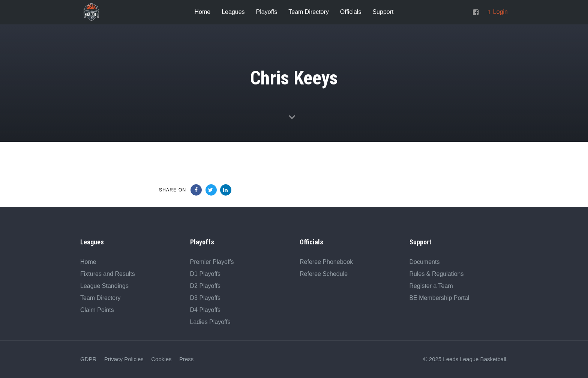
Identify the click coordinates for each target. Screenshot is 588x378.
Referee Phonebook (326, 262)
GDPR (88, 359)
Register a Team (431, 286)
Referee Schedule (324, 274)
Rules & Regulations (437, 274)
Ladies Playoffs (210, 322)
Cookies (161, 359)
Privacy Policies (124, 359)
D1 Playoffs (205, 274)
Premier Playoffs (212, 262)
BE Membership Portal (439, 298)
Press (186, 359)
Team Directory (100, 298)
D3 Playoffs (205, 298)
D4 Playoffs (205, 310)
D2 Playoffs (205, 286)
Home (88, 262)
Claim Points (97, 310)
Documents (425, 262)
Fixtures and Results (108, 274)
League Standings (104, 286)
